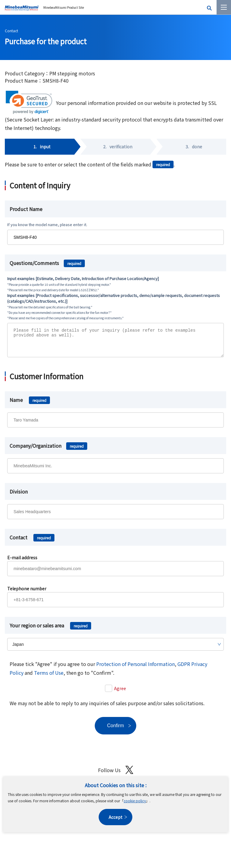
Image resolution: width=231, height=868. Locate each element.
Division (19, 496)
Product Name (26, 209)
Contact (11, 31)
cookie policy (135, 801)
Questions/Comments (47, 263)
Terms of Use (49, 677)
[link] (29, 102)
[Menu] (224, 7)
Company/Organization (48, 450)
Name (30, 404)
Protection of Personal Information (136, 668)
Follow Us (116, 774)
